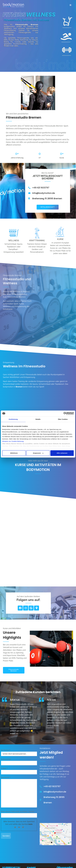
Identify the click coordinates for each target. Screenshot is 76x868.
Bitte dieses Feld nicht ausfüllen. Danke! (18, 812)
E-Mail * (19, 770)
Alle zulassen (62, 453)
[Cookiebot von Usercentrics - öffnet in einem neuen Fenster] (65, 414)
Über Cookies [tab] (63, 419)
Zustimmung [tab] (13, 419)
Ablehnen (14, 453)
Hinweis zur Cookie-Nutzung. (13, 441)
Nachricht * (19, 792)
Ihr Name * (19, 752)
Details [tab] (38, 419)
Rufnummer (19, 761)
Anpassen (38, 453)
